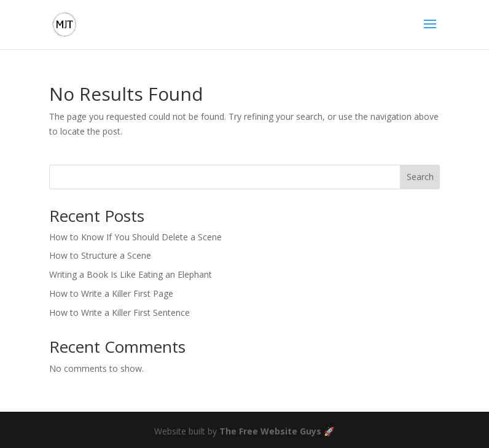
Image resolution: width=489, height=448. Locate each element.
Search (420, 177)
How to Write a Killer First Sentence (119, 312)
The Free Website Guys (270, 431)
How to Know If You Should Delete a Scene (135, 237)
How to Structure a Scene (100, 255)
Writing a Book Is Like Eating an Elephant (131, 274)
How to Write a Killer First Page (111, 293)
